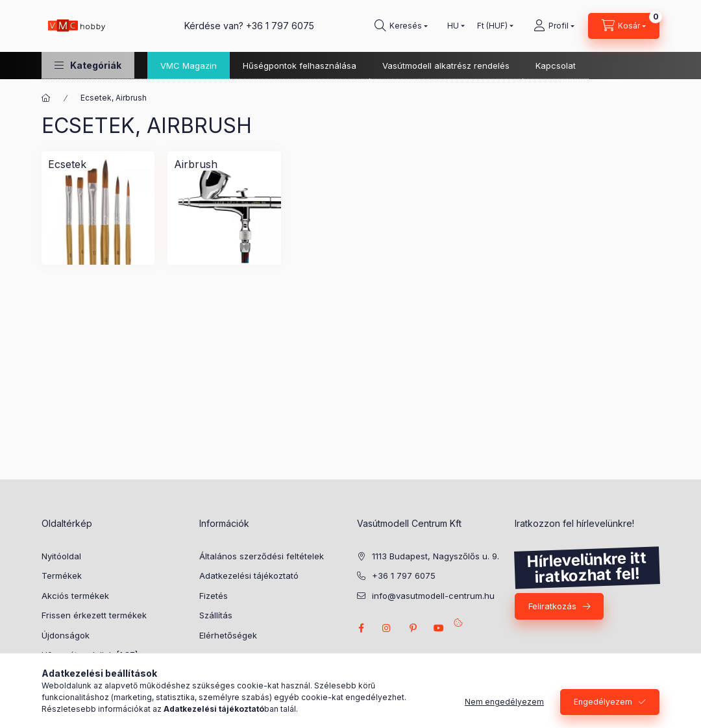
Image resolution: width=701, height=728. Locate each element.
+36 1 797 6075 (280, 26)
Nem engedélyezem (504, 702)
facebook (361, 628)
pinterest (413, 628)
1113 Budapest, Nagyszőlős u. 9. (436, 556)
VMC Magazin (189, 66)
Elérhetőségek (228, 635)
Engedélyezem (603, 702)
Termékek (62, 576)
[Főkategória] (46, 98)
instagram (387, 628)
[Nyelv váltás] (453, 26)
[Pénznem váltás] (492, 26)
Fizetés (214, 596)
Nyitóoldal (61, 556)
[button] (88, 65)
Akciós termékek (75, 596)
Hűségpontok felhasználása (300, 66)
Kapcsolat (556, 66)
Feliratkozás (552, 606)
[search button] (401, 26)
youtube (439, 628)
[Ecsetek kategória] (67, 164)
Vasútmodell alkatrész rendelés (446, 66)
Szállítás (216, 615)
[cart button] (624, 26)
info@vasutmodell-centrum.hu (433, 596)
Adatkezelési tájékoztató (249, 576)
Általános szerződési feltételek (262, 556)
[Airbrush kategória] (196, 164)
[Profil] (554, 26)
